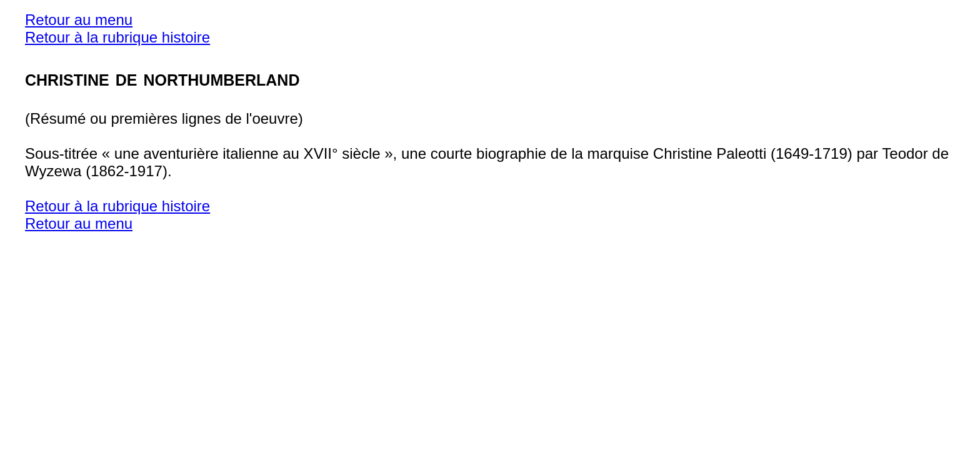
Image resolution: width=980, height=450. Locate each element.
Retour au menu (79, 20)
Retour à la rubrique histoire (117, 37)
